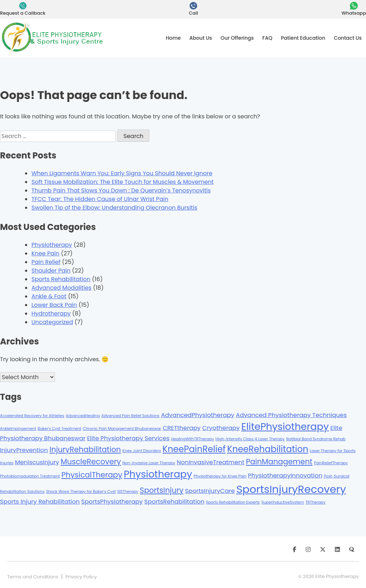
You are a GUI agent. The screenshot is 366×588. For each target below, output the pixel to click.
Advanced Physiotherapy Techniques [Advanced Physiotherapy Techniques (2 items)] (291, 415)
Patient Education (303, 38)
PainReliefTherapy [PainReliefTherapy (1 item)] (331, 463)
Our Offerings (237, 38)
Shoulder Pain (51, 271)
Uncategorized (52, 322)
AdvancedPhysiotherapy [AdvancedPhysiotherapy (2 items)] (197, 415)
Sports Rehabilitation (61, 279)
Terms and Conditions (33, 577)
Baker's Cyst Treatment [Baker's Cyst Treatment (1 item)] (59, 429)
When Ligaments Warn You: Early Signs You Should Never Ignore (122, 173)
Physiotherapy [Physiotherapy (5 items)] (158, 474)
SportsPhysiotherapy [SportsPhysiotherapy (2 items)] (112, 501)
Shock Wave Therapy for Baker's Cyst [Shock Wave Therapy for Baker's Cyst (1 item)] (81, 492)
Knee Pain (45, 253)
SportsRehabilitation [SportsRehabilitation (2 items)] (175, 501)
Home (173, 38)
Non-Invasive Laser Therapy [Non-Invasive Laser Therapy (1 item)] (149, 463)
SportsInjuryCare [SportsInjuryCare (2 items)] (210, 491)
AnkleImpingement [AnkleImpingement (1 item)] (18, 429)
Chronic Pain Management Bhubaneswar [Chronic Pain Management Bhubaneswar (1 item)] (122, 429)
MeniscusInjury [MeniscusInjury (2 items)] (37, 462)
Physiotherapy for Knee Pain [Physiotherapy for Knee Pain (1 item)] (220, 476)
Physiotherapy (52, 245)
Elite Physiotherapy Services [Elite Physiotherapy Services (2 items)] (128, 438)
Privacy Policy (81, 577)
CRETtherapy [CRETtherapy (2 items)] (182, 428)
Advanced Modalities (61, 288)
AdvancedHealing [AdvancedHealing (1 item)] (83, 416)
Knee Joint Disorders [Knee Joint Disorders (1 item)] (142, 451)
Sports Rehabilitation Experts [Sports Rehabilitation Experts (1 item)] (233, 502)
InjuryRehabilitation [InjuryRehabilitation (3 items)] (85, 449)
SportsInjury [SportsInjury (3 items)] (162, 490)
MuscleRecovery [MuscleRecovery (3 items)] (91, 462)
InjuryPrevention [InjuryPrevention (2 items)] (24, 450)
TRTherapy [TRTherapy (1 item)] (316, 502)
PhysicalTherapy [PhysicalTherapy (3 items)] (92, 475)
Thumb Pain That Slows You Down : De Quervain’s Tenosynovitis (121, 190)
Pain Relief (46, 262)
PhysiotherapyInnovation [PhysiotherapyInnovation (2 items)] (285, 475)
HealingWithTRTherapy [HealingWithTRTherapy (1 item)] (192, 439)
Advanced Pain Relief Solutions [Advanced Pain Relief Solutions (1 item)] (130, 416)
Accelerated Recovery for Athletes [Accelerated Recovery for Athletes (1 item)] (32, 416)
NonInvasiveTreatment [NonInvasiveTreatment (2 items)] (210, 462)
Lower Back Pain (54, 305)
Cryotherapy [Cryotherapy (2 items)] (221, 428)
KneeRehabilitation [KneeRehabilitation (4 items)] (268, 449)
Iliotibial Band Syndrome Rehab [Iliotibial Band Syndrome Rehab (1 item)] (316, 439)
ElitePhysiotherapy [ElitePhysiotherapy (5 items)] (285, 427)
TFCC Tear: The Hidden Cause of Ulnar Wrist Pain (100, 199)
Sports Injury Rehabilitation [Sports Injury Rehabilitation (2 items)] (40, 501)
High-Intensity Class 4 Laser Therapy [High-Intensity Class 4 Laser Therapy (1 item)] (250, 439)
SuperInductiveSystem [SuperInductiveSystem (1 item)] (283, 502)
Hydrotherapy (51, 313)
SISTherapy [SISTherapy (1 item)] (128, 492)
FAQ (267, 38)
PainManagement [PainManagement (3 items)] (279, 462)
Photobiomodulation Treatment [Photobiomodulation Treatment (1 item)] (30, 476)
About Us (201, 38)
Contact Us (348, 38)
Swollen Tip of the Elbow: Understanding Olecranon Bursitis (114, 208)
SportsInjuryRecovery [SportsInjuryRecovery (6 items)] (291, 489)
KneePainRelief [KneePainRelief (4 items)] (194, 449)
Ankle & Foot (49, 296)
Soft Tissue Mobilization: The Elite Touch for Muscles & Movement (123, 182)
